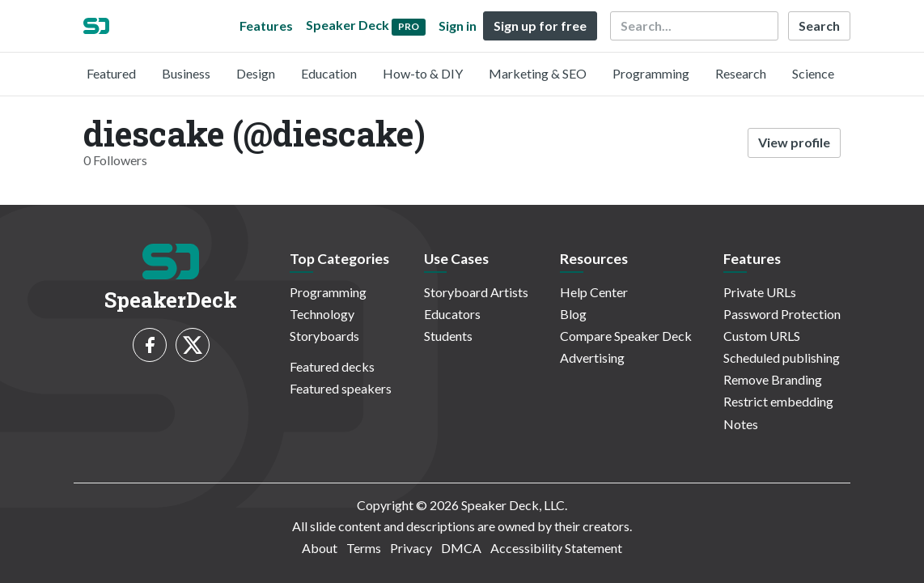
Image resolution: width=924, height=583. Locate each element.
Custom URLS (762, 336)
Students (448, 336)
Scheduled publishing (782, 357)
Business (186, 73)
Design (256, 73)
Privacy (411, 548)
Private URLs (760, 292)
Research (741, 73)
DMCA (461, 548)
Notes (741, 424)
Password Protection (782, 314)
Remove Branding (773, 379)
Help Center (594, 292)
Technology (322, 314)
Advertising (592, 357)
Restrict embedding (778, 401)
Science (813, 73)
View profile (794, 142)
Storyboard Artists (476, 292)
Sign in (458, 26)
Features (266, 26)
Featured (111, 73)
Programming (651, 73)
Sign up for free (540, 26)
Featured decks (332, 366)
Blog (573, 314)
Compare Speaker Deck (626, 336)
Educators (452, 314)
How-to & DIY (423, 73)
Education (329, 73)
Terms (364, 548)
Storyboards (324, 336)
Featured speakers (341, 388)
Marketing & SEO (538, 73)
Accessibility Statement (556, 548)
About (320, 548)
